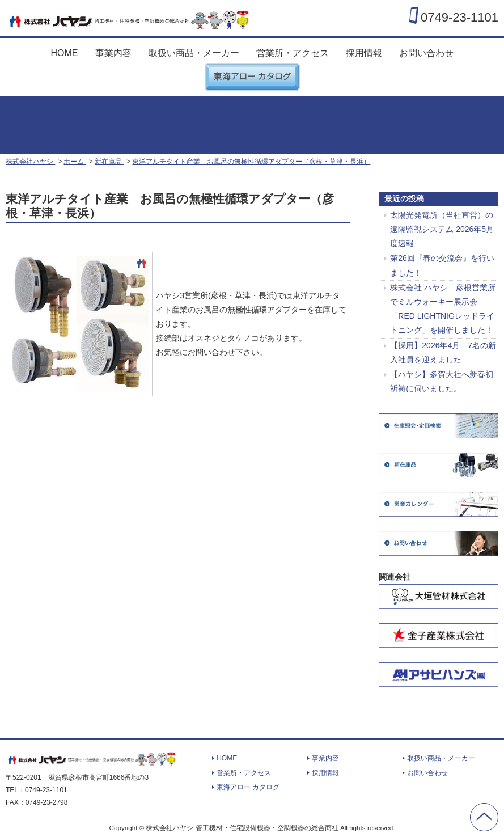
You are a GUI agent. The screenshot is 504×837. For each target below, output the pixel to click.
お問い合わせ (426, 53)
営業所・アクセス (293, 53)
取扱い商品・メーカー (194, 53)
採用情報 (364, 53)
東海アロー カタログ (252, 72)
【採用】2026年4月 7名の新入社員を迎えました (443, 352)
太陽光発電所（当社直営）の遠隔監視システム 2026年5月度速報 (442, 229)
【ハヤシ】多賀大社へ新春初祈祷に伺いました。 (442, 381)
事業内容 (113, 53)
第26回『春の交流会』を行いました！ (442, 265)
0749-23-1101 (459, 17)
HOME (65, 53)
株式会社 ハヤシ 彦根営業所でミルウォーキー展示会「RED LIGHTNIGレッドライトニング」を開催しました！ (443, 309)
